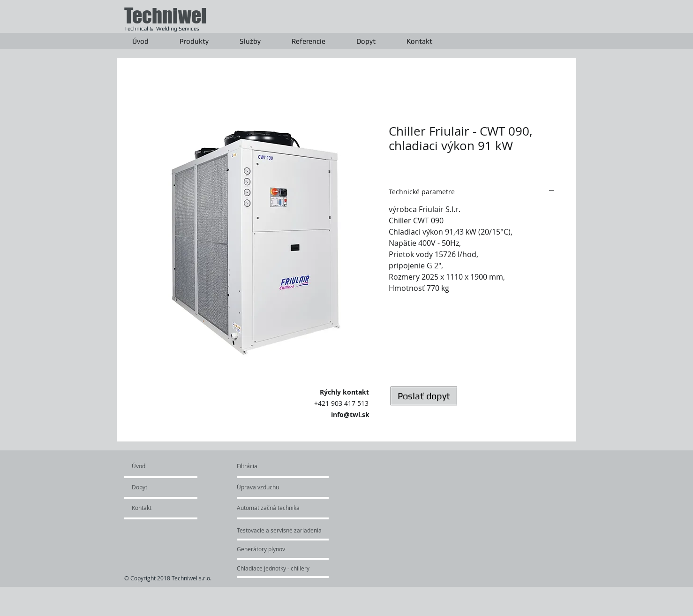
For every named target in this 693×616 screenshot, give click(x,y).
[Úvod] (168, 466)
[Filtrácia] (259, 466)
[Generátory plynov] (273, 549)
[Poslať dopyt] (424, 396)
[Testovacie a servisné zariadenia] (299, 530)
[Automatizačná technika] (284, 508)
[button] (194, 41)
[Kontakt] (157, 508)
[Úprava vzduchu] (268, 487)
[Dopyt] (159, 487)
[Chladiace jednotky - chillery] (273, 568)
